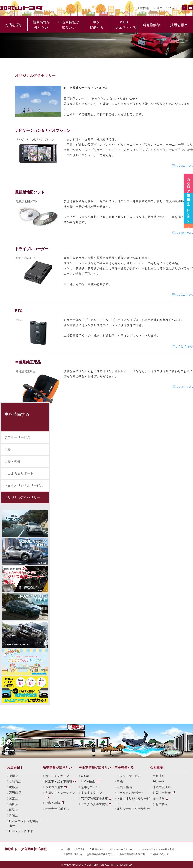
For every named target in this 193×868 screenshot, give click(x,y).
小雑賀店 (15, 782)
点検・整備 (12, 461)
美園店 (14, 776)
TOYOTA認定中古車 (94, 799)
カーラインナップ (57, 776)
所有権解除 (160, 804)
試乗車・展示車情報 (59, 782)
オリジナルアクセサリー (22, 497)
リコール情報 (165, 8)
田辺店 (14, 810)
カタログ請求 (54, 787)
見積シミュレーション (60, 793)
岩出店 (14, 799)
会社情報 (66, 850)
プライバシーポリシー (120, 850)
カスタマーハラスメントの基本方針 (156, 850)
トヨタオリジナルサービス (24, 485)
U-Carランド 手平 (21, 831)
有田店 (14, 804)
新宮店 (14, 816)
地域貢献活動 (162, 787)
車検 (8, 449)
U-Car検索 (88, 782)
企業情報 (143, 8)
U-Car (85, 776)
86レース (159, 782)
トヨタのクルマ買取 (94, 804)
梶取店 (14, 787)
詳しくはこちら (182, 166)
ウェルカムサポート (19, 473)
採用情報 (159, 799)
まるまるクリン (91, 793)
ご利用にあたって (159, 854)
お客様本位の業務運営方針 (101, 854)
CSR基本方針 (97, 850)
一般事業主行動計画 (71, 854)
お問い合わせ (162, 793)
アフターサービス (17, 437)
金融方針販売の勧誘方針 (132, 854)
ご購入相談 (53, 803)
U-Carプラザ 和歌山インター (26, 824)
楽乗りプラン (90, 787)
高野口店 (15, 793)
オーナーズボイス (57, 809)
